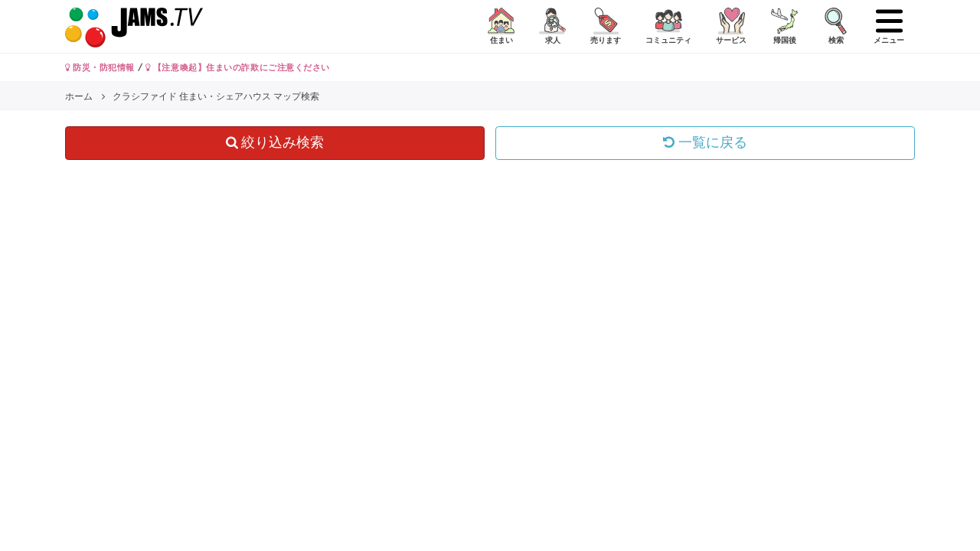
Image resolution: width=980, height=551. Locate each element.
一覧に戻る (705, 142)
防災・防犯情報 (100, 67)
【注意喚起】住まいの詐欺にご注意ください (238, 67)
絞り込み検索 (275, 142)
